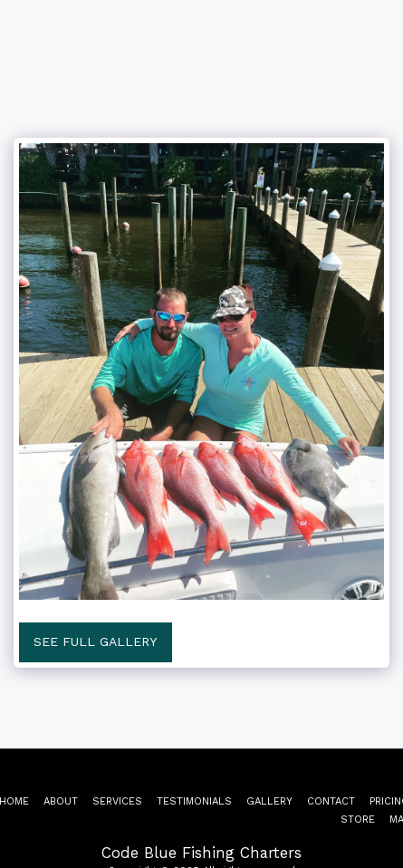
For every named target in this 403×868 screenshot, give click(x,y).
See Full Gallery (95, 641)
